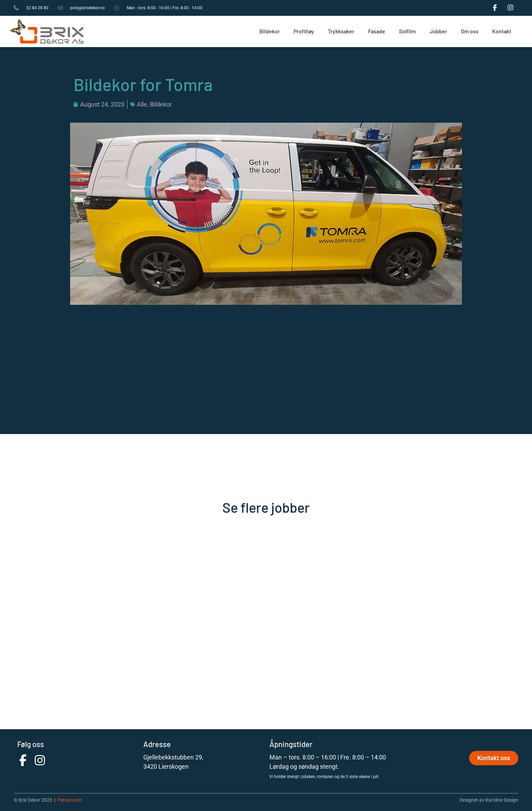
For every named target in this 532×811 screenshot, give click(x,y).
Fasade (377, 31)
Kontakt (502, 31)
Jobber (438, 31)
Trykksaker (341, 31)
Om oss (470, 31)
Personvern (70, 800)
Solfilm (407, 31)
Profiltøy (304, 31)
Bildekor (270, 31)
